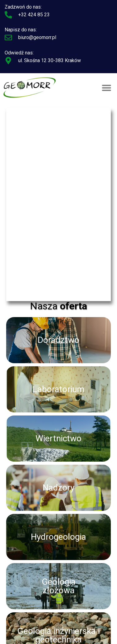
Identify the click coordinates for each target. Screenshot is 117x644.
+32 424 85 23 (34, 15)
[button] (107, 88)
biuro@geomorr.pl (37, 37)
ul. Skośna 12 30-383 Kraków (50, 60)
